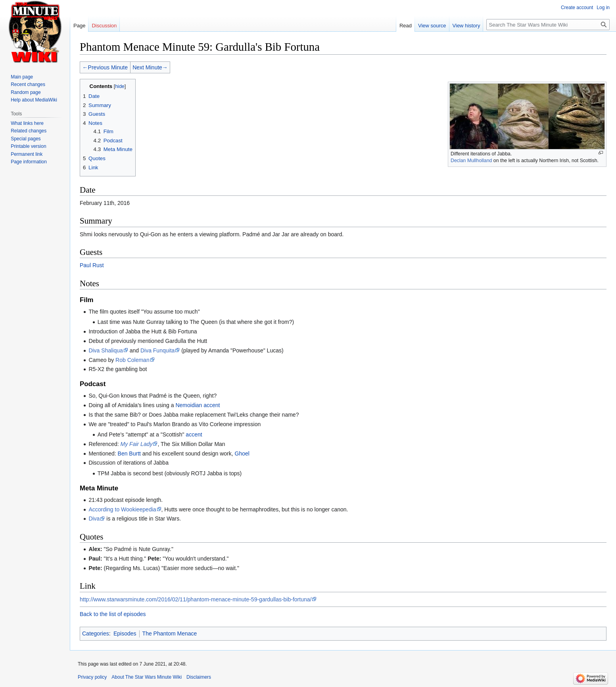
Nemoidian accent (198, 405)
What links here (27, 123)
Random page (26, 92)
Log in (603, 8)
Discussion (104, 26)
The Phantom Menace (170, 633)
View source (432, 26)
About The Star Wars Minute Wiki (147, 677)
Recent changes (28, 84)
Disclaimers (199, 677)
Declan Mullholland (471, 161)
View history (466, 26)
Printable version (28, 146)
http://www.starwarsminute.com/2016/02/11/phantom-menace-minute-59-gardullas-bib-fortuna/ (196, 599)
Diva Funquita (157, 350)
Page (79, 26)
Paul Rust (92, 265)
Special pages (26, 139)
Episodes (125, 633)
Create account (577, 8)
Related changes (29, 131)
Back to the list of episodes (113, 614)
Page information (29, 162)
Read (406, 26)
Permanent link (27, 154)
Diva (94, 519)
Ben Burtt (129, 454)
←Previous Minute (105, 67)
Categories (96, 633)
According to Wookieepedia (122, 509)
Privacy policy (92, 677)
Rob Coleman (132, 360)
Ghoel (242, 454)
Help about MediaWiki (34, 100)
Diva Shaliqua (106, 350)
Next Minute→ (150, 67)
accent (194, 434)
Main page (22, 77)
